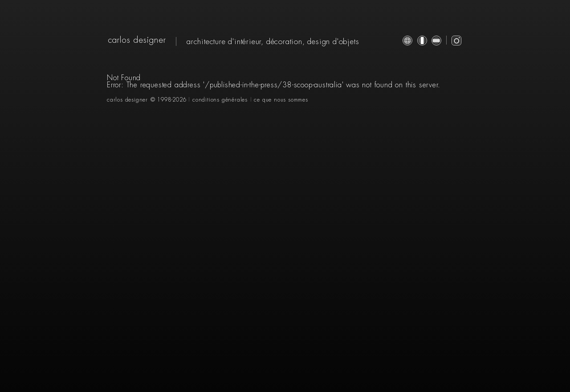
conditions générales (220, 100)
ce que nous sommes (281, 100)
